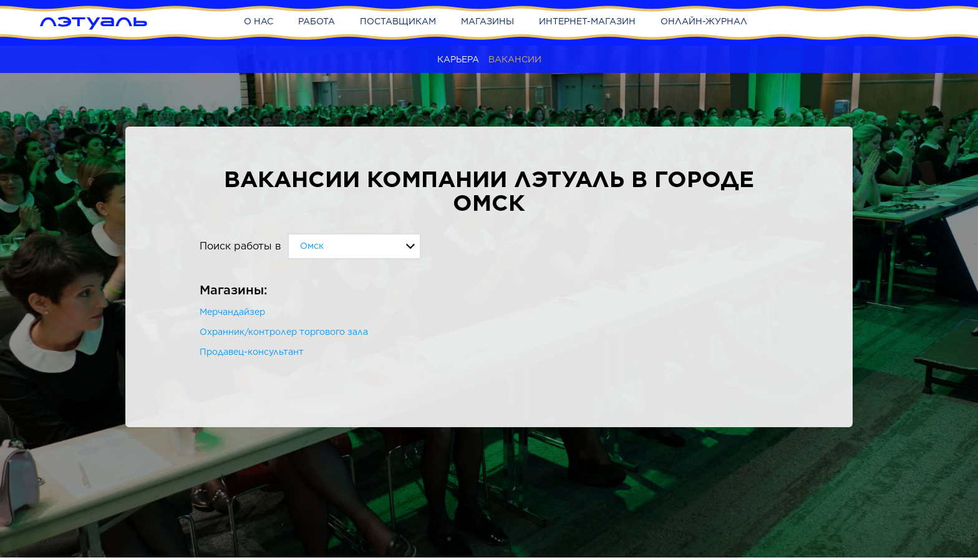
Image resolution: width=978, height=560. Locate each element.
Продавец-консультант (252, 352)
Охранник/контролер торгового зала (284, 332)
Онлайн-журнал (704, 21)
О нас (259, 21)
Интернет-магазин (587, 21)
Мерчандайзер (232, 312)
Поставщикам (398, 21)
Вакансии (515, 59)
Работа (317, 21)
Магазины (487, 21)
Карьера (458, 59)
